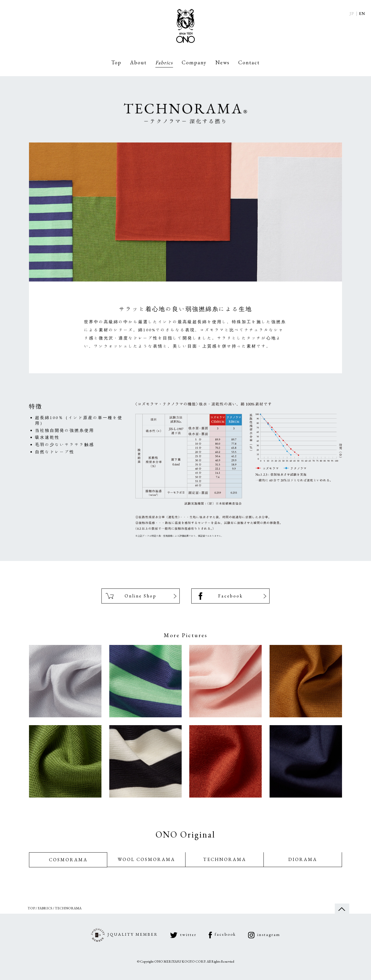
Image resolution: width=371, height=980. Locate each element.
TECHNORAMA (224, 865)
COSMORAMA (68, 865)
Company (194, 62)
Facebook (231, 598)
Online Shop (141, 598)
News (222, 62)
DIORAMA (303, 865)
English (362, 14)
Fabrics (164, 62)
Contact (249, 62)
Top (116, 62)
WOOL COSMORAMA (146, 865)
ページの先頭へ (342, 916)
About (138, 62)
